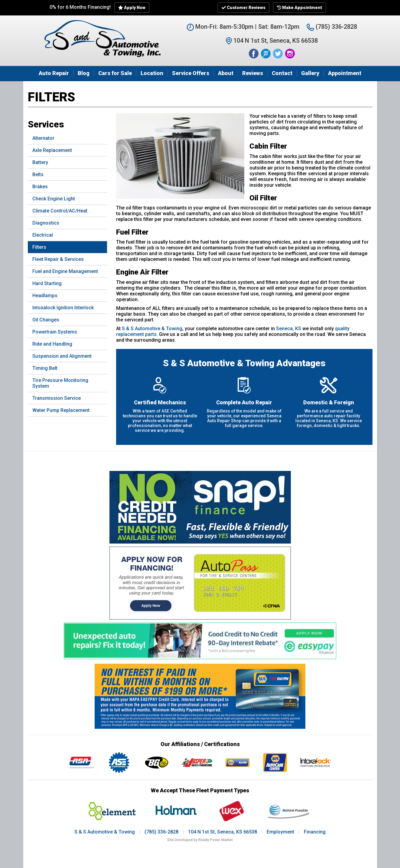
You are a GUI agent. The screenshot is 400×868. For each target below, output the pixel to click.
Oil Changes (46, 320)
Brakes (40, 187)
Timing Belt (45, 368)
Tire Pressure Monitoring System (60, 383)
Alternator (43, 138)
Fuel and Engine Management (65, 271)
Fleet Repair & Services (58, 259)
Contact (282, 73)
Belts (38, 174)
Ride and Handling (52, 344)
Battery (40, 162)
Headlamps (45, 296)
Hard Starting (47, 283)
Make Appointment (299, 8)
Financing (315, 832)
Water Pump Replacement (61, 410)
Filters (39, 247)
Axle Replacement (52, 150)
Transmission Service (57, 398)
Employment (280, 832)
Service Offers (191, 73)
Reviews (253, 73)
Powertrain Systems (55, 332)
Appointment (345, 73)
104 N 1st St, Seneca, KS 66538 (223, 832)
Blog (84, 73)
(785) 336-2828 (332, 27)
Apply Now (132, 8)
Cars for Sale (115, 73)
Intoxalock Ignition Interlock (63, 308)
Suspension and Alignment (62, 356)
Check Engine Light (54, 199)
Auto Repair (54, 73)
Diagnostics (46, 223)
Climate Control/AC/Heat (60, 211)
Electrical (43, 235)
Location (152, 73)
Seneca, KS (289, 329)
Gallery (310, 73)
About (226, 73)
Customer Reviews (244, 8)
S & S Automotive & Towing (152, 329)
